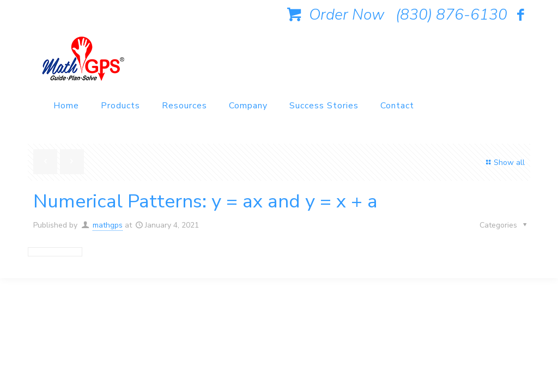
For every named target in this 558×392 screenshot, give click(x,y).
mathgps (108, 225)
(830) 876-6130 (451, 15)
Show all (504, 163)
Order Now (333, 15)
